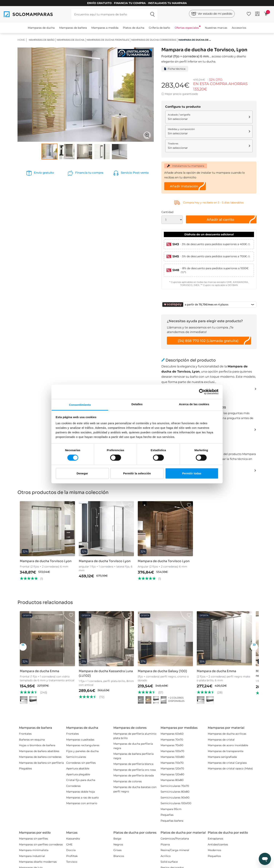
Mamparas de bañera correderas (40, 757)
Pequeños (214, 856)
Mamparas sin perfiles (33, 839)
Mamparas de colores (128, 781)
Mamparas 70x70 (172, 740)
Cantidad (167, 212)
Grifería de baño (159, 28)
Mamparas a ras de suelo (82, 798)
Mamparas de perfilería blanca (133, 764)
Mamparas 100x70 (172, 751)
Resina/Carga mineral (175, 850)
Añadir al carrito (220, 220)
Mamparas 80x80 (172, 780)
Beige (117, 839)
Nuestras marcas (216, 28)
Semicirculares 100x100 (176, 803)
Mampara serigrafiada (222, 757)
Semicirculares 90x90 (175, 798)
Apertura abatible (78, 768)
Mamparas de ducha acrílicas (227, 734)
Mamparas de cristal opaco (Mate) (230, 768)
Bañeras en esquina (32, 740)
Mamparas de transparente (226, 751)
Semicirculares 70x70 (175, 786)
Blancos (119, 856)
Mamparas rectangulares (83, 745)
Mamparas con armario (82, 803)
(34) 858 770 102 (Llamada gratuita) (208, 341)
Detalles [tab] (137, 404)
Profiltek (72, 856)
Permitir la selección (137, 473)
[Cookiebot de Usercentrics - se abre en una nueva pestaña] (202, 392)
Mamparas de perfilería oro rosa (135, 770)
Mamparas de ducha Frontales (108, 40)
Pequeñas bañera (172, 821)
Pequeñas (167, 815)
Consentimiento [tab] (80, 405)
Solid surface (169, 862)
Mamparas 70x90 (172, 745)
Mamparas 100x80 (172, 757)
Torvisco (72, 862)
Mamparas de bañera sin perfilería (41, 763)
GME (69, 844)
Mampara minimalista (34, 850)
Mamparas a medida (105, 28)
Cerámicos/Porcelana (175, 839)
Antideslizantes (218, 844)
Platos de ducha (134, 28)
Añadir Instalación (184, 186)
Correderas (73, 786)
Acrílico (166, 856)
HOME (21, 40)
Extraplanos (215, 839)
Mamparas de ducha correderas (154, 40)
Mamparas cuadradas (80, 740)
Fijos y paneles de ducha (82, 751)
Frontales (25, 734)
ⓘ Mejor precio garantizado (180, 94)
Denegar (82, 473)
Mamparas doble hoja (80, 792)
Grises (117, 850)
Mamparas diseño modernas (38, 862)
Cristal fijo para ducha (81, 780)
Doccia (71, 850)
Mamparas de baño (42, 40)
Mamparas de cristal (221, 740)
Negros (118, 844)
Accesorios (239, 28)
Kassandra (73, 839)
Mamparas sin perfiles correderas (41, 844)
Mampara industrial (32, 856)
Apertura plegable (78, 774)
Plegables (25, 768)
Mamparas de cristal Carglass (227, 763)
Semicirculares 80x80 (175, 792)
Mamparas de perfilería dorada (134, 775)
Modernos (214, 850)
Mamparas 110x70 (172, 763)
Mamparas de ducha (41, 28)
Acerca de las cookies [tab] (194, 404)
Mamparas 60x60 (172, 734)
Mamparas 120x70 (172, 768)
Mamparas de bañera (73, 28)
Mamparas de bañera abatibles (39, 751)
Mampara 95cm (171, 809)
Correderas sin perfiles (81, 763)
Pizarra (165, 844)
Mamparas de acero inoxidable (228, 745)
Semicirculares (76, 757)
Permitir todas (192, 473)
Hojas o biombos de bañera (37, 745)
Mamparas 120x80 (172, 774)
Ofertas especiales (187, 28)
